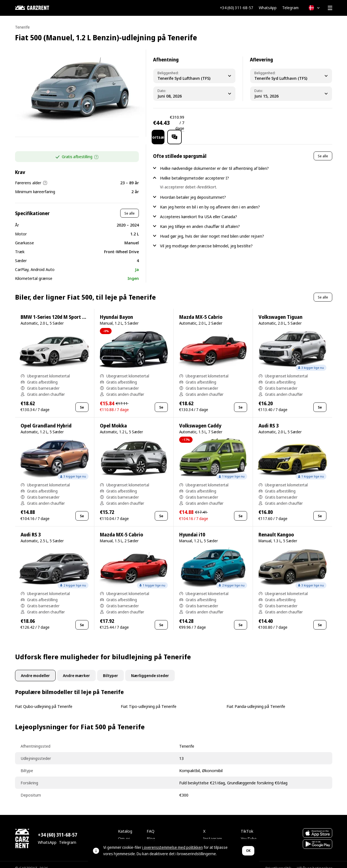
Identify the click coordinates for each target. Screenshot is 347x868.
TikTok (247, 824)
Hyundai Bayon (116, 310)
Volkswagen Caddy (200, 418)
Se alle (130, 206)
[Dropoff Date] (291, 94)
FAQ (151, 824)
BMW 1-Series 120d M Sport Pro (55, 310)
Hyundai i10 (192, 527)
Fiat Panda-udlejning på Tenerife (256, 699)
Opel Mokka (113, 418)
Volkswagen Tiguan (280, 310)
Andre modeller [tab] (35, 668)
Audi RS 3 (269, 418)
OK (248, 851)
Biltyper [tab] (110, 668)
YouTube (249, 831)
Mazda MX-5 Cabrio (201, 310)
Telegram (290, 8)
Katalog (125, 824)
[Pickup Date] (194, 94)
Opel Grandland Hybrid (46, 418)
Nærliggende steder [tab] (150, 668)
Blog (151, 831)
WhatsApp (268, 8)
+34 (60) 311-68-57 (237, 8)
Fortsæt (282, 123)
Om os (124, 831)
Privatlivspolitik (278, 861)
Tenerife (22, 27)
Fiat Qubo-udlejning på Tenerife (44, 699)
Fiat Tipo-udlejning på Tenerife (149, 699)
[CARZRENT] (43, 8)
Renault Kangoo (276, 527)
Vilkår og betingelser (315, 861)
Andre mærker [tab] (76, 668)
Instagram (213, 831)
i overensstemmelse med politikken (173, 847)
